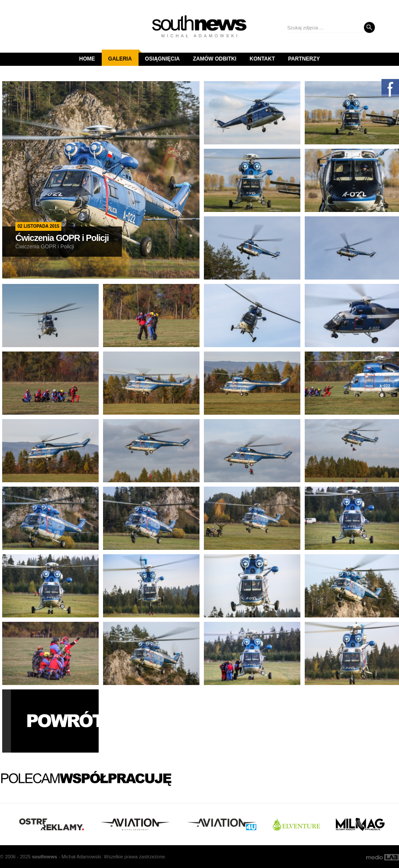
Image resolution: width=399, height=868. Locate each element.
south (45, 857)
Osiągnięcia (162, 59)
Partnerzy (304, 59)
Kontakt (262, 59)
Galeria (123, 56)
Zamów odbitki (215, 59)
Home (87, 59)
